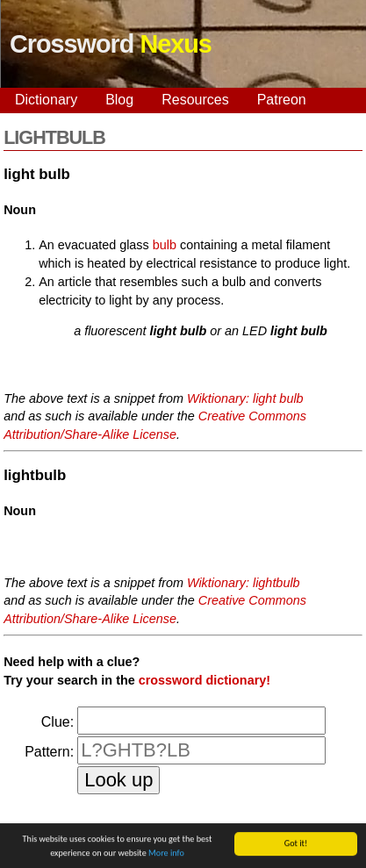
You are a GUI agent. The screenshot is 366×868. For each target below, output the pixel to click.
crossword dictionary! (205, 680)
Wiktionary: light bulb (245, 398)
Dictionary (46, 100)
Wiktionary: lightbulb (244, 583)
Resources (195, 100)
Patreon (282, 100)
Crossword (111, 44)
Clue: (57, 722)
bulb (165, 245)
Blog (119, 100)
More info (166, 854)
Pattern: (49, 752)
